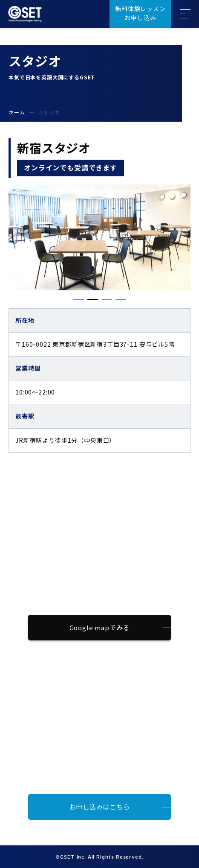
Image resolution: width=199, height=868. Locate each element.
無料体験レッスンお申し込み (140, 13)
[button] (79, 299)
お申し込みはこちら (99, 807)
